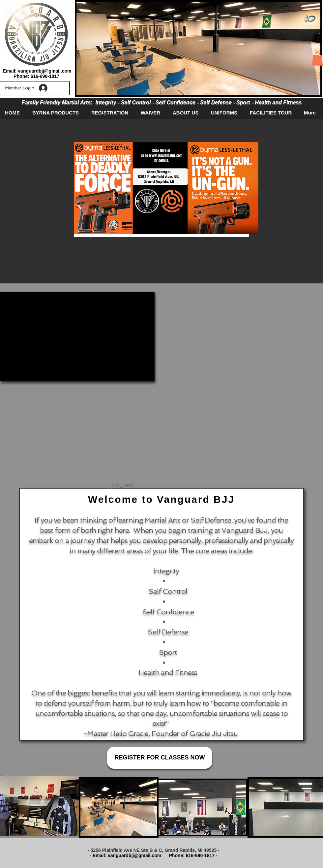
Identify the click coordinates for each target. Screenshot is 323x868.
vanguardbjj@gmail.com (44, 71)
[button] (317, 59)
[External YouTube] (77, 337)
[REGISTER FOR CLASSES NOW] (160, 758)
